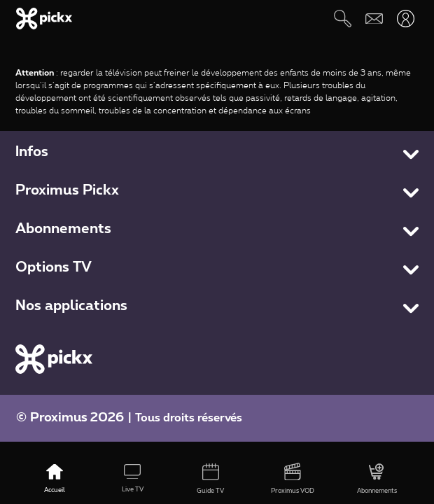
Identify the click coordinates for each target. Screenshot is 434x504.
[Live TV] (133, 479)
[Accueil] (55, 479)
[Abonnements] (377, 479)
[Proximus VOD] (292, 479)
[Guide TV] (210, 479)
